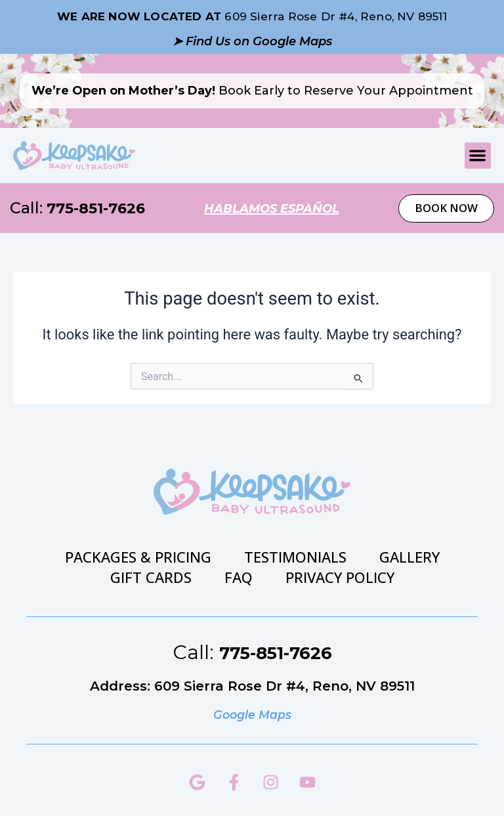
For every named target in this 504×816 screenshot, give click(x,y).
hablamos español (274, 208)
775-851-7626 (100, 208)
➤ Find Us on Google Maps (252, 40)
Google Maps (252, 714)
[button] (478, 156)
